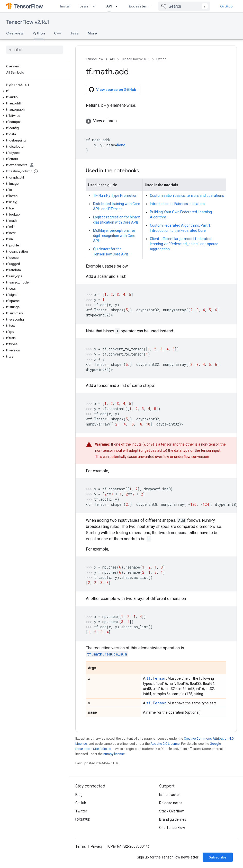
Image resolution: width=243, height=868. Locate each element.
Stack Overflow (172, 811)
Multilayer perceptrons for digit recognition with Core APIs (114, 236)
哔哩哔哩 (83, 819)
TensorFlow (94, 59)
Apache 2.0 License (165, 744)
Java (74, 33)
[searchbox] (35, 50)
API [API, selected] (109, 6)
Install (65, 6)
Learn (84, 6)
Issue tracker (170, 795)
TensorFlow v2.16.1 (28, 22)
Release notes (171, 803)
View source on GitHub (113, 90)
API (112, 59)
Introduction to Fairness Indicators (177, 204)
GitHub (226, 6)
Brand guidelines (173, 819)
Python (161, 59)
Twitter (81, 811)
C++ (57, 33)
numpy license (114, 754)
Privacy (97, 846)
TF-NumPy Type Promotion (115, 196)
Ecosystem (139, 6)
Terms (81, 846)
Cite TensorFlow (172, 828)
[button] (34, 91)
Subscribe (218, 857)
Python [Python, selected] (39, 33)
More (92, 33)
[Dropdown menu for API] (118, 6)
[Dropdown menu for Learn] (95, 6)
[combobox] (184, 6)
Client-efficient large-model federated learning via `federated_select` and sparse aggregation (184, 244)
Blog (79, 795)
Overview (15, 33)
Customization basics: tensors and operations (187, 196)
